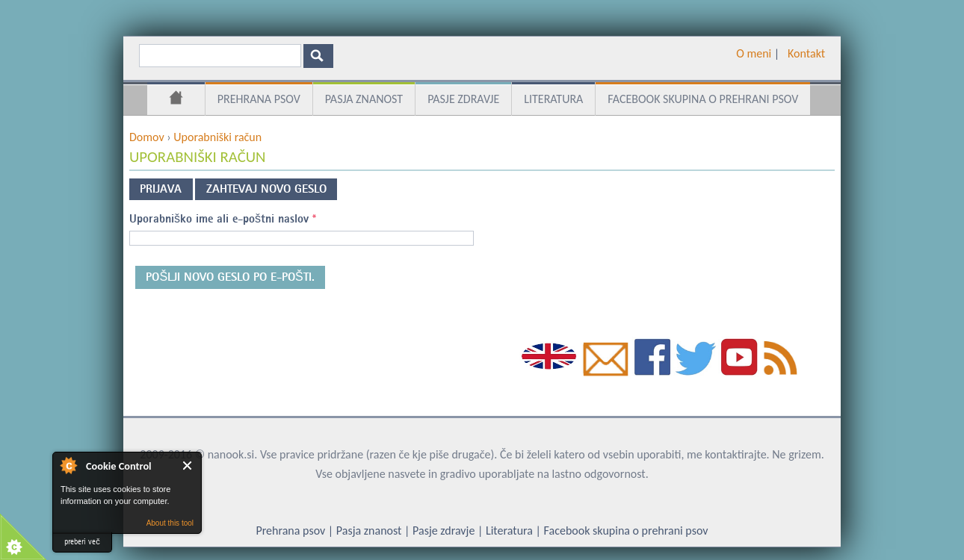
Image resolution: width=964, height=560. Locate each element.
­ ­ (782, 53)
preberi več (82, 542)
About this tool (170, 523)
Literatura (553, 99)
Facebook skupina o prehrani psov (703, 99)
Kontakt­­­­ (806, 53)
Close (188, 466)
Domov (176, 100)
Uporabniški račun (217, 137)
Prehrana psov (259, 99)
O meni (754, 53)
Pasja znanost (364, 99)
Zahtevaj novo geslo (272, 187)
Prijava (161, 189)
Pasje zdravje (463, 99)
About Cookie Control (68, 465)
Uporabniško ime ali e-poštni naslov (223, 219)
